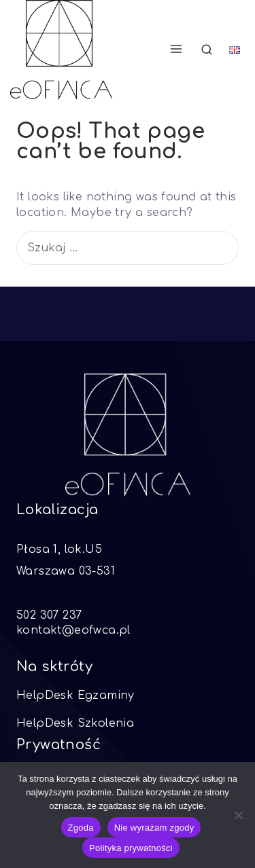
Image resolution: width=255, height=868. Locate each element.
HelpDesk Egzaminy (75, 695)
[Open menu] (176, 50)
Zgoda (81, 828)
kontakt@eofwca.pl (73, 630)
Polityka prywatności (131, 848)
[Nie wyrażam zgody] (238, 815)
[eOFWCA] (61, 50)
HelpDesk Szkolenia (75, 723)
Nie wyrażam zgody (154, 828)
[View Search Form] (206, 50)
